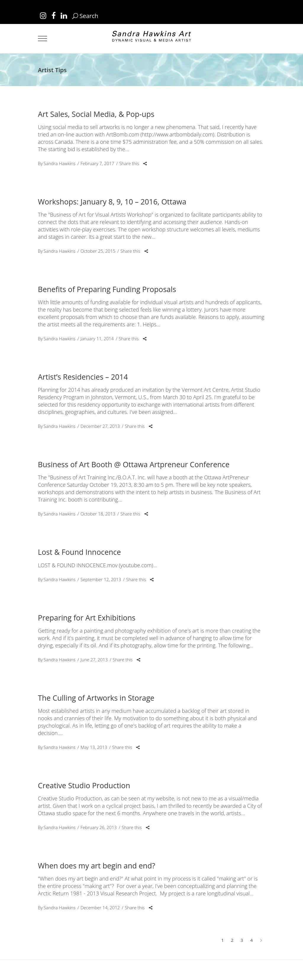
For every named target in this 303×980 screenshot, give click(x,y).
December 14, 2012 (100, 908)
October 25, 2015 (98, 251)
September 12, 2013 (101, 579)
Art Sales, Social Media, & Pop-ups (96, 114)
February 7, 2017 (97, 163)
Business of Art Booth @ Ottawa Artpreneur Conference (134, 464)
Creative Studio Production (84, 785)
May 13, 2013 (94, 747)
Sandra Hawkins (59, 163)
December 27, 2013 (100, 426)
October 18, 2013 (98, 514)
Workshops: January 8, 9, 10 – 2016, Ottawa (112, 202)
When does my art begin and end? (96, 865)
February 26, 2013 (99, 827)
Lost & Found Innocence (79, 552)
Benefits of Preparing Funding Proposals (107, 289)
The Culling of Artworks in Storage (96, 698)
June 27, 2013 (94, 660)
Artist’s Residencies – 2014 (83, 377)
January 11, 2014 (97, 339)
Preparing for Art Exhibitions (87, 618)
